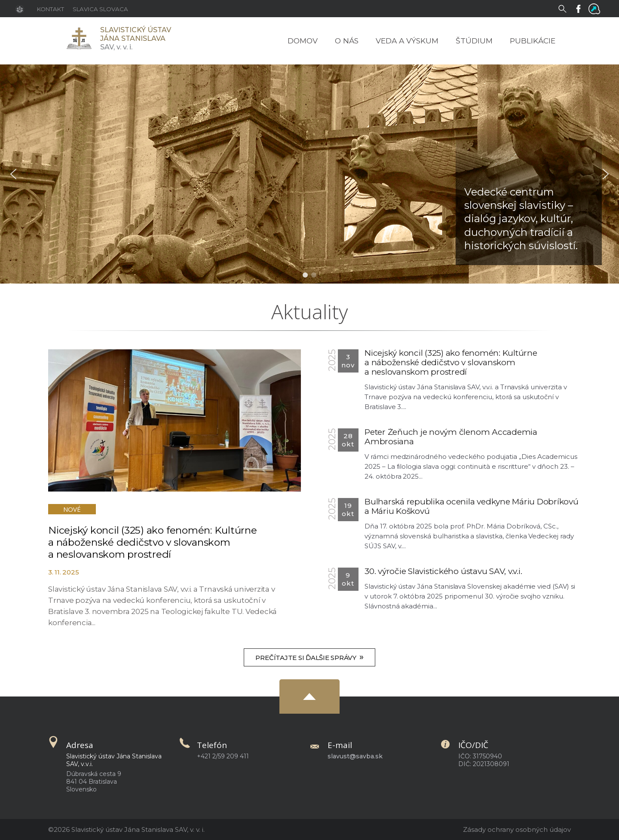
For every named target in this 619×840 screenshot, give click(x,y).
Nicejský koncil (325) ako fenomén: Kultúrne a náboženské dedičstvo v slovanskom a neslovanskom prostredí (153, 542)
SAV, (136, 38)
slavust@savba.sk (355, 756)
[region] (309, 174)
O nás (347, 41)
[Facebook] (580, 8)
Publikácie (533, 41)
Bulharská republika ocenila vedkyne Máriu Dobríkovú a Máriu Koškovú (472, 506)
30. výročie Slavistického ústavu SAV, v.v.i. (443, 571)
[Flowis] (596, 8)
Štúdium (474, 41)
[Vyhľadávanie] (564, 8)
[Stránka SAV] (22, 9)
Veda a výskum (407, 41)
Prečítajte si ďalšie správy (309, 657)
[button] (13, 174)
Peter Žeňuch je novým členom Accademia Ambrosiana (451, 437)
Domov (303, 41)
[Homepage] (79, 38)
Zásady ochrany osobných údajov (517, 829)
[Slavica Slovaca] (100, 9)
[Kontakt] (51, 9)
